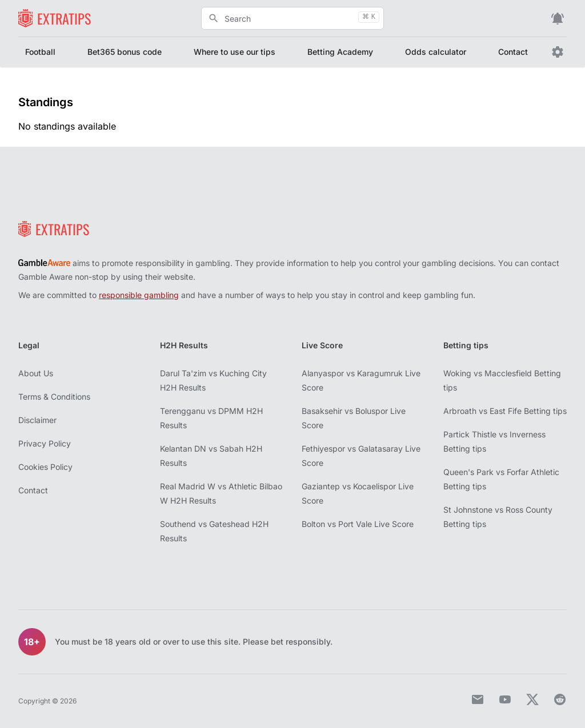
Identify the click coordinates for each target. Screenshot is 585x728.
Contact (513, 52)
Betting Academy (340, 52)
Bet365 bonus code (125, 52)
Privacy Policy (45, 443)
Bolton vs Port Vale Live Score (358, 524)
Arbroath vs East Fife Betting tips (505, 411)
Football (40, 52)
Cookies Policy (45, 467)
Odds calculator (436, 52)
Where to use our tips (235, 52)
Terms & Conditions (54, 397)
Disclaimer (37, 420)
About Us (36, 373)
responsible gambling (139, 295)
